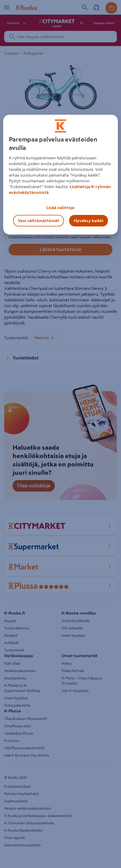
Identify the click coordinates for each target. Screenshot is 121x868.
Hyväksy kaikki (89, 221)
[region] (61, 174)
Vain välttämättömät (38, 221)
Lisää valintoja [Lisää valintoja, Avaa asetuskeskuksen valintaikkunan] (60, 207)
